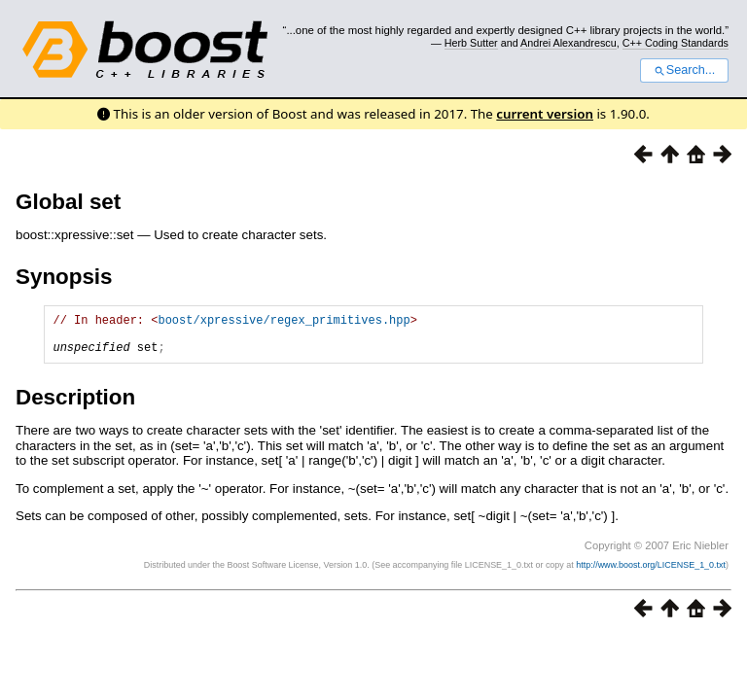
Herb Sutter (471, 43)
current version (545, 114)
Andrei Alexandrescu (569, 43)
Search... (684, 70)
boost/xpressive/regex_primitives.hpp (284, 322)
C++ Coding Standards (676, 43)
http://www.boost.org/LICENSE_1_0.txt (651, 574)
